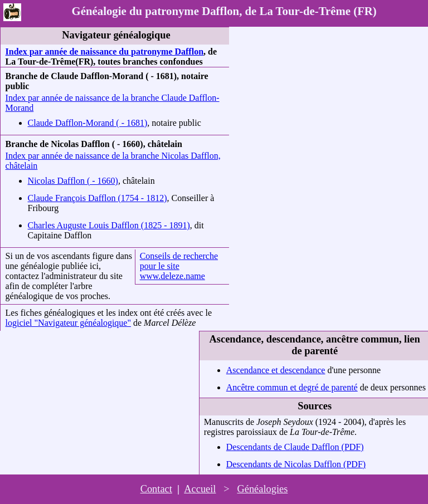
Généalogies (262, 489)
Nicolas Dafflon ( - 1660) (73, 181)
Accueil (200, 489)
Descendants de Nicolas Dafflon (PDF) (296, 464)
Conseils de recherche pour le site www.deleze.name (179, 266)
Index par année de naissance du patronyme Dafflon (104, 52)
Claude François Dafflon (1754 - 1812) (98, 198)
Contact (156, 489)
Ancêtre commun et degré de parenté (292, 387)
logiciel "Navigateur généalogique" (68, 323)
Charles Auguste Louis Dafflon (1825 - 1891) (109, 225)
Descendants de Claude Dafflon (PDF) (295, 447)
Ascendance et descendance (276, 370)
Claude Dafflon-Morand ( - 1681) (88, 123)
